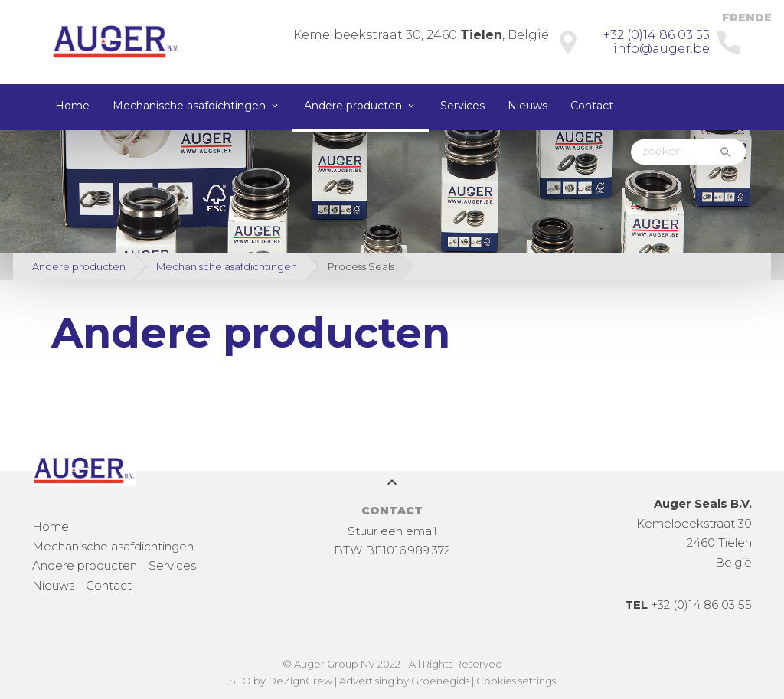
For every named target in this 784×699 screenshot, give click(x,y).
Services (462, 106)
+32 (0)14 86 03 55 (657, 35)
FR (730, 18)
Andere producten (353, 106)
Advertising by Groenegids (404, 681)
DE (763, 18)
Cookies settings (516, 681)
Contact (592, 106)
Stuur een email (392, 531)
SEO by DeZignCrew (281, 681)
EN (746, 18)
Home (72, 106)
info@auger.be (661, 49)
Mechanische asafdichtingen (189, 106)
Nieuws (528, 106)
